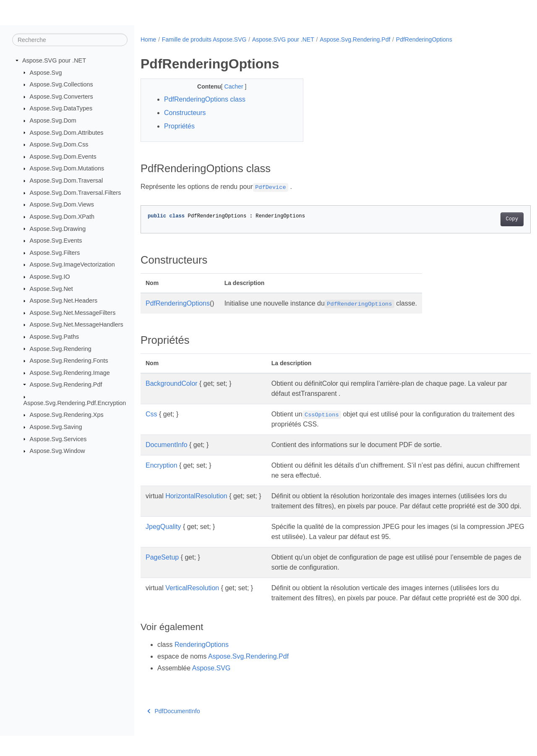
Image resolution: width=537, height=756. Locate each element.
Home (148, 39)
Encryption (162, 465)
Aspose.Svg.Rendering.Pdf (66, 385)
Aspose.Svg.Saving (56, 427)
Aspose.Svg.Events (56, 241)
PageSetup (162, 567)
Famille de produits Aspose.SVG (204, 39)
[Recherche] (70, 40)
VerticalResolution (192, 598)
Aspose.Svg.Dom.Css (59, 144)
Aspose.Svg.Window (57, 451)
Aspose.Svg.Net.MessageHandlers (77, 324)
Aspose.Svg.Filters (55, 253)
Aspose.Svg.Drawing (58, 228)
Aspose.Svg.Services (58, 439)
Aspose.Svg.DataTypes (61, 108)
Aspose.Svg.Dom (53, 120)
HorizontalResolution (196, 496)
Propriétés (179, 126)
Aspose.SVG (211, 688)
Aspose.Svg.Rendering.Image (70, 373)
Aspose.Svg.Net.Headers (64, 301)
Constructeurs (185, 113)
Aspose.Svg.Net (51, 288)
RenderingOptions (202, 665)
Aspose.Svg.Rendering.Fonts (69, 361)
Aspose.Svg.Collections (61, 84)
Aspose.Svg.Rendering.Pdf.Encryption (75, 403)
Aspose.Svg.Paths (55, 337)
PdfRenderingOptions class (205, 99)
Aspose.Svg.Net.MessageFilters (73, 313)
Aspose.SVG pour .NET (54, 60)
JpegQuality (163, 537)
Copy (485, 219)
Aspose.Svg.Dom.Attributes (67, 132)
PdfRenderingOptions (424, 39)
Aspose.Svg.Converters (61, 97)
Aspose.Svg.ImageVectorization (72, 264)
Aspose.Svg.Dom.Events (63, 157)
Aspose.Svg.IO (50, 277)
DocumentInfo (167, 445)
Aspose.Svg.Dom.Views (62, 204)
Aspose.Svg (46, 72)
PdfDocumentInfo (174, 731)
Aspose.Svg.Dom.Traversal (66, 180)
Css (151, 414)
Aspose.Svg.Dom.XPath (62, 217)
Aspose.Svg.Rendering (61, 348)
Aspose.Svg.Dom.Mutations (67, 168)
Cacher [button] (229, 86)
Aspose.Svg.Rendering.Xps (67, 415)
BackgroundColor (172, 383)
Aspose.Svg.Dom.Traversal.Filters (76, 193)
